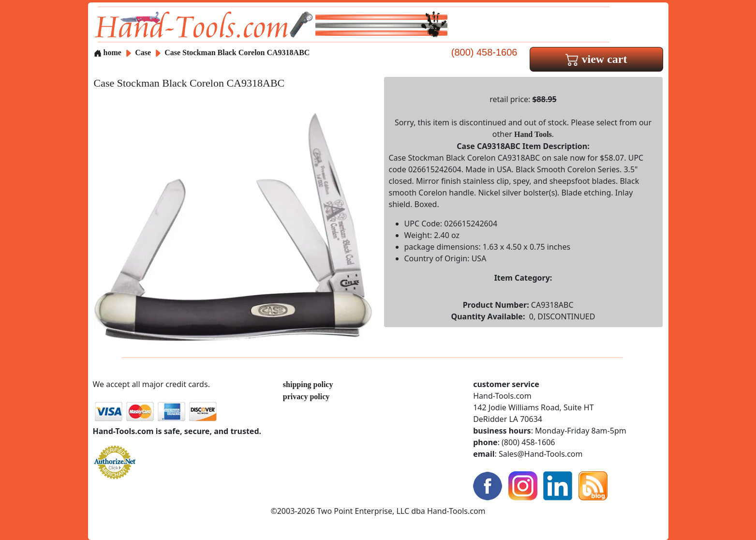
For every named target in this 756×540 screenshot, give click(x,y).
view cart (596, 59)
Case (144, 52)
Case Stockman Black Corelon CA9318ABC (237, 52)
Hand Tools (533, 134)
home (108, 52)
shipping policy (308, 384)
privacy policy (306, 397)
